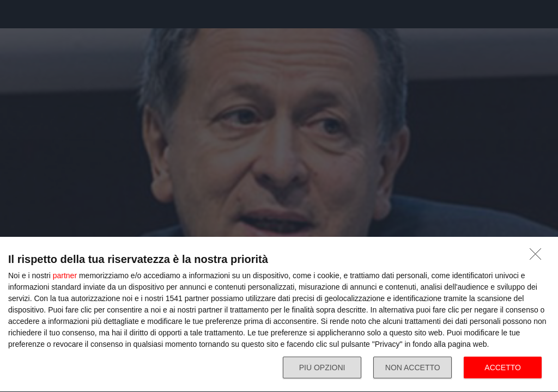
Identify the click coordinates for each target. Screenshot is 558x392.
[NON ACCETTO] (538, 257)
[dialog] (279, 315)
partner (65, 275)
